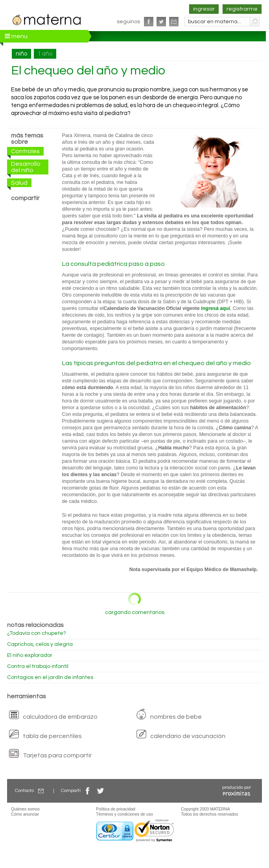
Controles (25, 151)
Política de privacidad (116, 809)
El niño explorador (30, 655)
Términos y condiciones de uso (124, 814)
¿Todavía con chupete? (37, 633)
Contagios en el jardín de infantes (50, 677)
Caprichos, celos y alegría (40, 644)
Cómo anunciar (25, 814)
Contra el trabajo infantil (38, 666)
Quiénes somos (25, 809)
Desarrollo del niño (26, 167)
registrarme (242, 9)
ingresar (204, 9)
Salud (19, 183)
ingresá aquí (216, 308)
